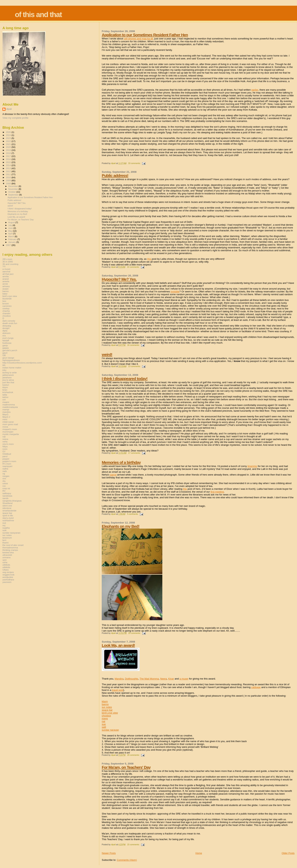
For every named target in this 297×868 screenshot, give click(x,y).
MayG (5, 414)
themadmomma (10, 547)
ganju (5, 345)
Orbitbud (7, 454)
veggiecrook (8, 575)
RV (4, 491)
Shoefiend (7, 503)
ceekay (6, 308)
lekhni (5, 397)
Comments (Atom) (127, 860)
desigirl (6, 328)
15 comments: (134, 845)
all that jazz (8, 274)
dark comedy (9, 321)
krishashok (8, 392)
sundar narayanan (11, 533)
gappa (6, 348)
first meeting (217, 492)
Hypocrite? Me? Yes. (119, 279)
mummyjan (8, 432)
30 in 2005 (8, 262)
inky (4, 370)
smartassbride (9, 511)
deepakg (7, 326)
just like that (8, 382)
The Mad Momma (149, 679)
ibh (4, 365)
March (12, 236)
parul (5, 456)
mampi (6, 409)
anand (6, 279)
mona (5, 427)
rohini (5, 483)
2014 (9, 165)
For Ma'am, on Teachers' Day (126, 767)
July (11, 225)
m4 (4, 400)
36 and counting (10, 264)
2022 (9, 141)
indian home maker (12, 368)
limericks (252, 466)
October (12, 192)
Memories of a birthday (121, 462)
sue (104, 724)
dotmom (6, 333)
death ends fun (10, 323)
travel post (118, 690)
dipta (5, 331)
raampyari (7, 466)
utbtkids (6, 565)
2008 (9, 183)
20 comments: (135, 633)
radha (5, 469)
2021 (9, 144)
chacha (6, 311)
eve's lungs (8, 338)
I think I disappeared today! (125, 379)
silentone (7, 508)
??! (4, 266)
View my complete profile (15, 118)
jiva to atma (8, 380)
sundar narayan (110, 730)
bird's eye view (110, 713)
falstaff (6, 340)
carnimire (7, 306)
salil (104, 727)
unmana (6, 557)
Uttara (5, 570)
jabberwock (8, 375)
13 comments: (135, 366)
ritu (4, 481)
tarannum (7, 538)
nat (103, 721)
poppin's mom (9, 461)
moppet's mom (10, 429)
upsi (5, 560)
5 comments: (133, 514)
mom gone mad (10, 424)
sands (5, 498)
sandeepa (7, 496)
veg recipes (8, 572)
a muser (184, 679)
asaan (5, 289)
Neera (164, 679)
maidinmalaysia (10, 407)
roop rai (6, 488)
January (12, 242)
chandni (6, 313)
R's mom (7, 464)
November (13, 189)
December (13, 186)
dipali (9, 109)
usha (5, 562)
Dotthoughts (131, 679)
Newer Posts (109, 853)
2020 (9, 147)
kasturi (6, 385)
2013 (9, 168)
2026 (9, 132)
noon (5, 449)
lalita (5, 395)
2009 (9, 180)
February (13, 239)
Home (199, 853)
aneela (6, 281)
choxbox (106, 716)
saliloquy (7, 493)
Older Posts (288, 853)
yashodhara (8, 580)
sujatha (6, 528)
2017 (9, 156)
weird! (107, 354)
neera (5, 439)
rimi (4, 478)
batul (5, 294)
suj (4, 525)
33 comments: (135, 163)
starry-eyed (8, 518)
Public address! (115, 175)
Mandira (119, 679)
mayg (105, 718)
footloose (7, 343)
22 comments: (134, 267)
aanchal (6, 271)
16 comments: (134, 345)
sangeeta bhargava (12, 501)
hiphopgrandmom (11, 360)
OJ (4, 451)
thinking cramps (10, 550)
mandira (6, 412)
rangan (6, 476)
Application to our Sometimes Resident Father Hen (145, 35)
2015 (9, 162)
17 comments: (135, 453)
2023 (9, 138)
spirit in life (8, 515)
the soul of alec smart (13, 545)
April (11, 234)
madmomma (9, 405)
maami (6, 402)
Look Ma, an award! (118, 645)
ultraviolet (7, 555)
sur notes (107, 707)
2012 (9, 171)
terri (4, 540)
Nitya (5, 446)
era (4, 336)
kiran (5, 390)
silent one (7, 506)
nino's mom (8, 444)
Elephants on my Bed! (120, 526)
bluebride (7, 299)
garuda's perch (10, 350)
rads (5, 471)
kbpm (105, 701)
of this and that (38, 15)
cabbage (256, 687)
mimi (5, 419)
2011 (9, 174)
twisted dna (8, 552)
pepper (6, 459)
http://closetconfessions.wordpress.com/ (22, 363)
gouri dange (8, 358)
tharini (5, 543)
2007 (9, 245)
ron (4, 486)
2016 (9, 159)
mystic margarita (11, 434)
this (149, 259)
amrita (6, 276)
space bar (107, 710)
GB (4, 355)
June (11, 228)
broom (6, 303)
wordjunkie (8, 577)
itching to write (10, 372)
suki (4, 530)
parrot (113, 475)
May (11, 231)
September (14, 195)
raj (4, 474)
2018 (9, 153)
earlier (255, 90)
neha (5, 441)
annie (5, 284)
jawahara (7, 377)
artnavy (6, 286)
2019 (9, 150)
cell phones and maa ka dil (138, 39)
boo (4, 301)
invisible (175, 292)
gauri (5, 353)
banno (105, 704)
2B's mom (7, 259)
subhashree (8, 520)
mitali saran (8, 422)
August (12, 222)
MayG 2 (6, 417)
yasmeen (7, 582)
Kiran (171, 679)
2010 (9, 177)
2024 (9, 135)
